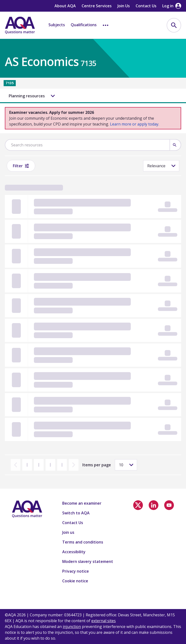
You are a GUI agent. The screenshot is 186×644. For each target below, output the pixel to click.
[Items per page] (126, 465)
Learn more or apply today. (135, 124)
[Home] (20, 25)
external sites (104, 621)
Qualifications (84, 25)
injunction (72, 627)
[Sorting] (161, 166)
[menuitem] (174, 25)
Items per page (97, 465)
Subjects (57, 25)
